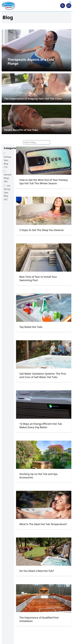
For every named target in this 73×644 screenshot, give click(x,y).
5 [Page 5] (49, 637)
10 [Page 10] (62, 637)
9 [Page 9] (57, 637)
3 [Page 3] (39, 637)
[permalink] (36, 50)
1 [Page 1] (28, 637)
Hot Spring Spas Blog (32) (7, 192)
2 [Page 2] (33, 637)
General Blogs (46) (8, 178)
